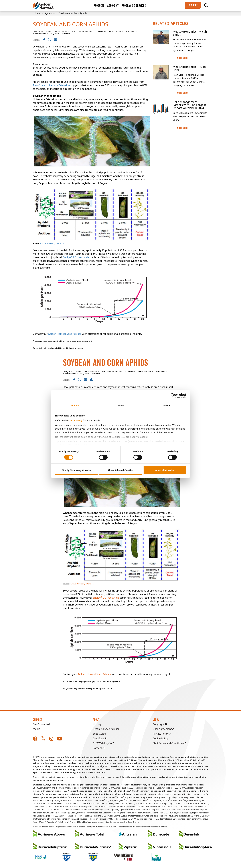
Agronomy (113, 6)
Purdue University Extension (82, 584)
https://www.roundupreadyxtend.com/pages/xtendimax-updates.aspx (174, 794)
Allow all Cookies (165, 470)
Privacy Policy (162, 734)
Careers (99, 748)
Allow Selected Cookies (120, 470)
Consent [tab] (74, 405)
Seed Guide (99, 734)
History (97, 724)
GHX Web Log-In (104, 743)
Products (99, 6)
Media (37, 729)
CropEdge (100, 738)
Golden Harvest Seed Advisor (95, 674)
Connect (193, 5)
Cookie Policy (75, 421)
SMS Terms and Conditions (170, 743)
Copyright (160, 724)
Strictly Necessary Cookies (76, 470)
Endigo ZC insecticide (106, 598)
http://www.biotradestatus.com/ (103, 827)
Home (38, 13)
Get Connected (41, 724)
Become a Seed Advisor (106, 729)
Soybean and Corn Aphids (73, 13)
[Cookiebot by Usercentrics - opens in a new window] (173, 395)
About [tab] (167, 405)
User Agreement (163, 729)
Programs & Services (134, 6)
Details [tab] (120, 405)
